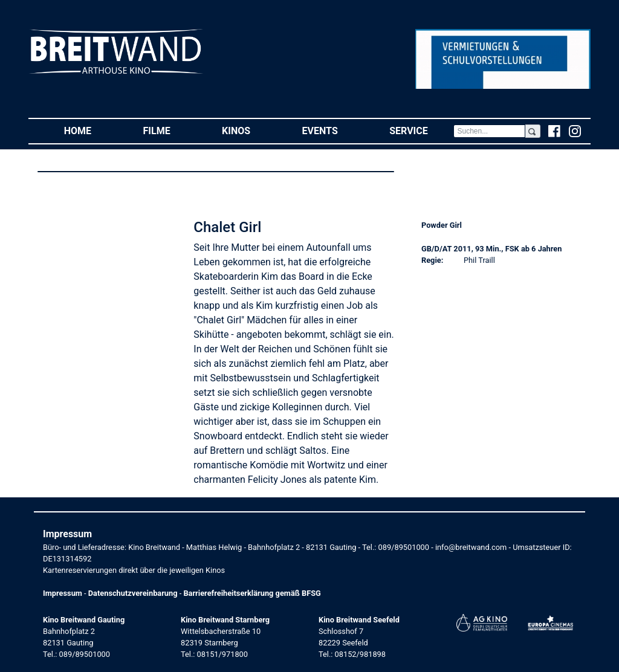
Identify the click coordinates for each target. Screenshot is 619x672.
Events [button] (333, 130)
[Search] (489, 131)
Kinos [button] (249, 130)
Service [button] (421, 130)
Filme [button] (170, 130)
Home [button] (91, 130)
